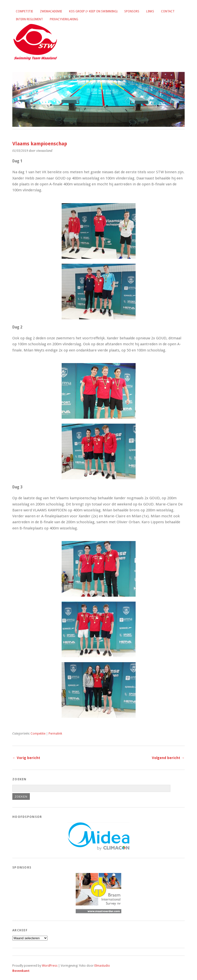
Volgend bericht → (168, 758)
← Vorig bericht (26, 758)
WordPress (50, 966)
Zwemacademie (51, 11)
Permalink (55, 734)
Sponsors (132, 11)
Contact (168, 11)
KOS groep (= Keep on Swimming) (93, 11)
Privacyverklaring (64, 19)
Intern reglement (29, 19)
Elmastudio (102, 966)
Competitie (24, 11)
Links (150, 11)
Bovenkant (21, 971)
